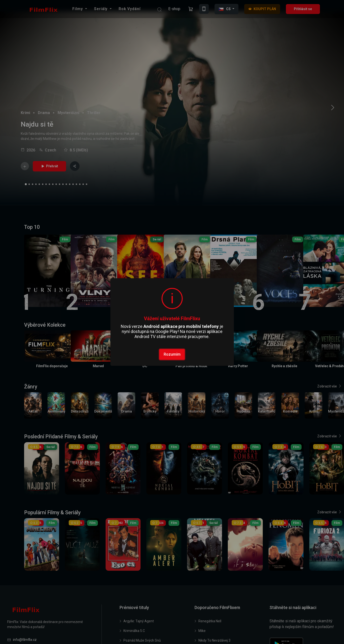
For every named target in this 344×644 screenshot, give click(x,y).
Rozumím (172, 354)
